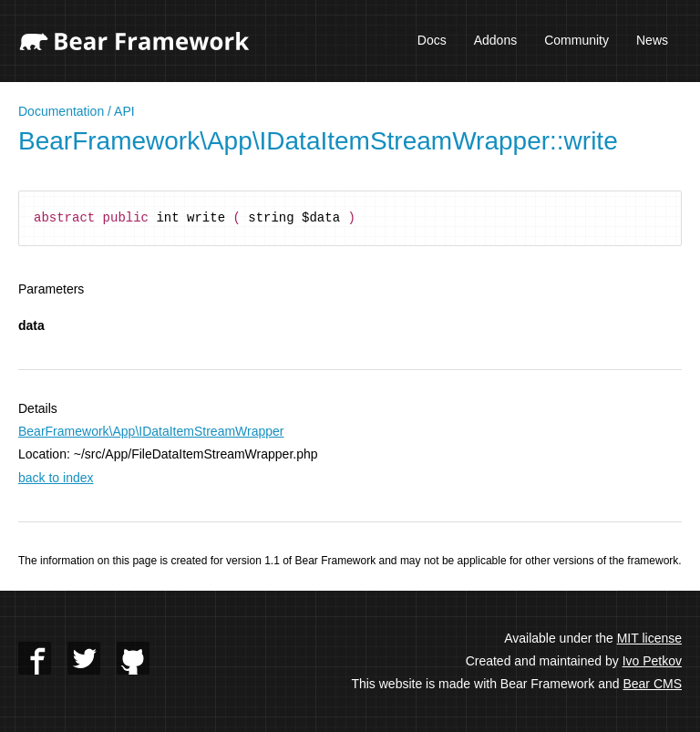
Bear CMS (652, 684)
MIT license (649, 638)
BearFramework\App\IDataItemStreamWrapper (151, 431)
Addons (495, 40)
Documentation (61, 111)
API (124, 111)
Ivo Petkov (652, 661)
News (652, 40)
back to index (56, 478)
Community (576, 40)
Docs (432, 40)
